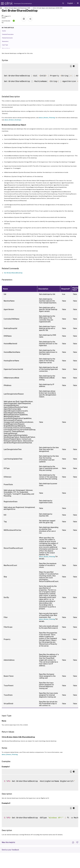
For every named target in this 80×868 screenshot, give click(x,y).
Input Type (6, 45)
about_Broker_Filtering (47, 118)
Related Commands (9, 38)
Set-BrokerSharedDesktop (13, 273)
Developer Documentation (19, 4)
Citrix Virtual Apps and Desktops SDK (17, 8)
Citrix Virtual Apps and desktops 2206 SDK (48, 8)
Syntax (5, 31)
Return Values (7, 48)
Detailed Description (9, 34)
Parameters (7, 41)
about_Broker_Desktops (13, 120)
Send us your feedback (10, 850)
